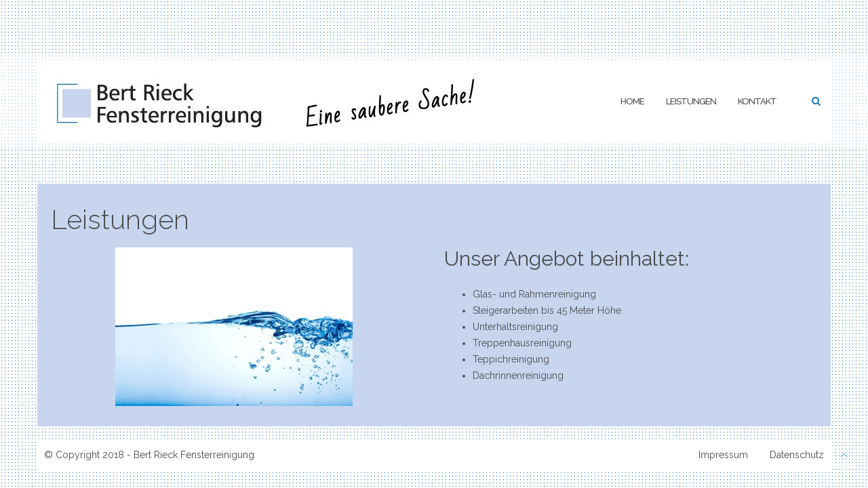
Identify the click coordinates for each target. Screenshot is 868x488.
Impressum (723, 455)
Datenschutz (797, 455)
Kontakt (757, 101)
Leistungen (691, 101)
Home (632, 101)
